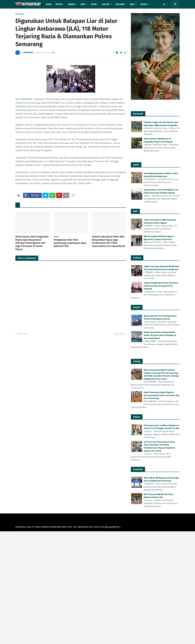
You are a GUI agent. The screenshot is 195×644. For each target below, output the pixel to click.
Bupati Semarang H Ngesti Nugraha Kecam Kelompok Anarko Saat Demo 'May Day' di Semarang (162, 395)
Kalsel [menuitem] (106, 4)
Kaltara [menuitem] (120, 4)
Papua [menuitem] (59, 4)
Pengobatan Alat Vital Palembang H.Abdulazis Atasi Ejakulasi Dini (70, 243)
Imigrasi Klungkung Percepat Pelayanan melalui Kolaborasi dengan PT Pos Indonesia (161, 286)
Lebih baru (22, 334)
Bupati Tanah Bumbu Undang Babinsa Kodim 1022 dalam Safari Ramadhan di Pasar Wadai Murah (160, 335)
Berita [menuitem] (71, 4)
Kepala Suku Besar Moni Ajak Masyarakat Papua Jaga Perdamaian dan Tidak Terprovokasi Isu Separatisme (109, 241)
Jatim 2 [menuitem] (144, 4)
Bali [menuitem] (132, 4)
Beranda (19, 14)
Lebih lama (119, 334)
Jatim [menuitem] (94, 4)
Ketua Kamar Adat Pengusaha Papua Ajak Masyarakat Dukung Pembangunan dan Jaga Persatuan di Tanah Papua (32, 243)
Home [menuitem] (49, 4)
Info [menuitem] (83, 4)
